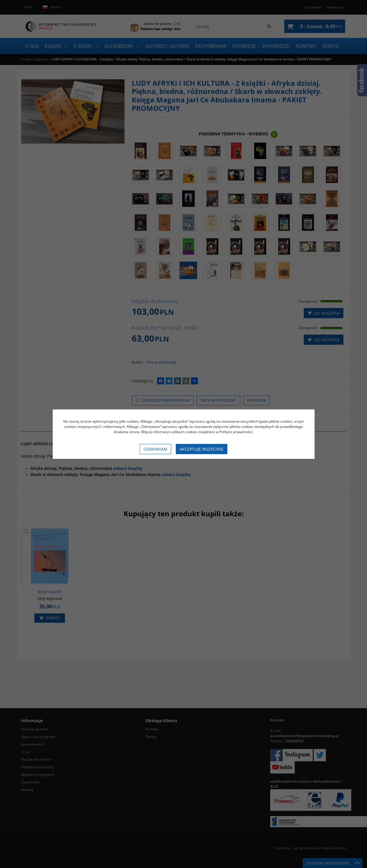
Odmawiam (155, 449)
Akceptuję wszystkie (202, 449)
